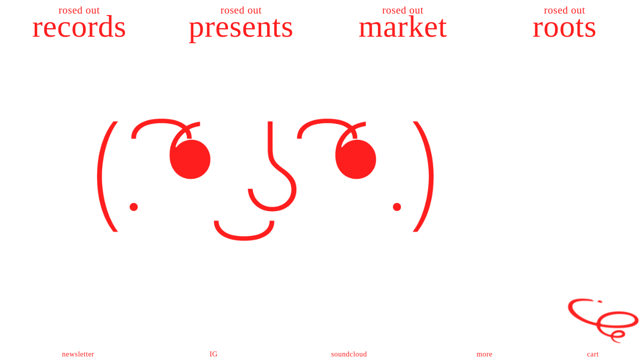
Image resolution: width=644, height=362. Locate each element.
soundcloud (349, 354)
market (403, 26)
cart (593, 354)
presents (241, 26)
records (79, 26)
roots (565, 26)
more (485, 354)
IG (213, 354)
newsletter (78, 354)
